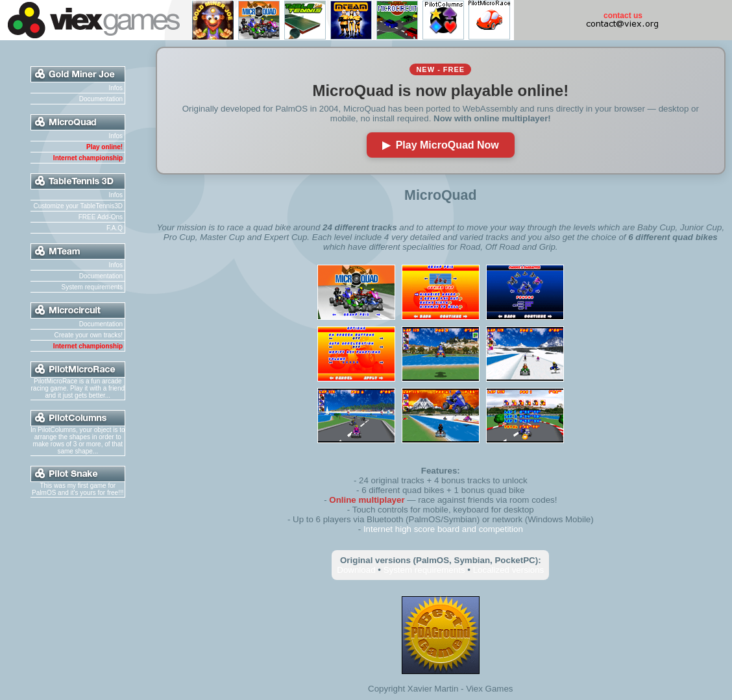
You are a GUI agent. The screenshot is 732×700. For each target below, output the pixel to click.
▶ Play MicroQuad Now (441, 145)
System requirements (92, 287)
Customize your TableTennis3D (78, 206)
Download (356, 570)
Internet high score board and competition (443, 529)
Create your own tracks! (88, 335)
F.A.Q (115, 228)
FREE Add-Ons (101, 217)
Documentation (101, 99)
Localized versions (509, 570)
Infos (116, 88)
